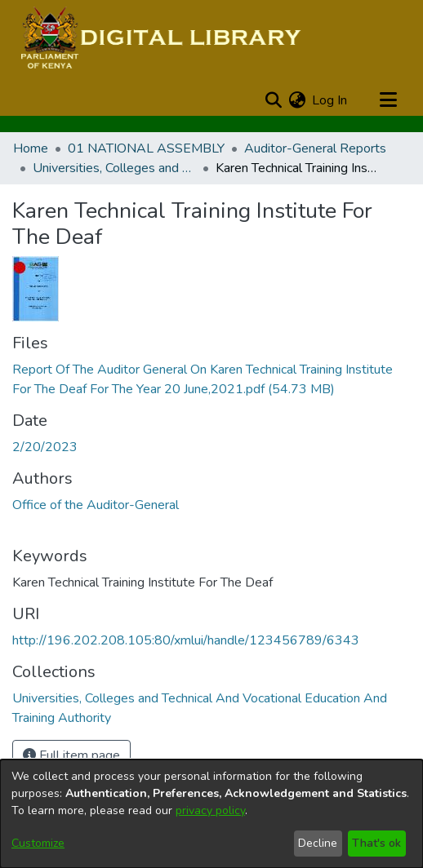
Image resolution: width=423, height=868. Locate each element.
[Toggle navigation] (388, 100)
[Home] (159, 39)
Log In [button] (330, 100)
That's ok (376, 843)
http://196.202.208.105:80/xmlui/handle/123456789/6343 (186, 640)
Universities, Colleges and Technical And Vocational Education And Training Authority (114, 168)
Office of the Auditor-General (96, 505)
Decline (318, 843)
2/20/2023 (45, 447)
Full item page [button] (71, 755)
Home (31, 148)
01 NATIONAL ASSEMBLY (146, 148)
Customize (38, 843)
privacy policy (210, 810)
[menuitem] (297, 100)
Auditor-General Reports (315, 148)
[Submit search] (273, 100)
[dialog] (211, 814)
